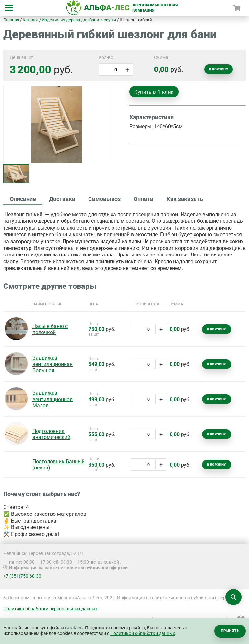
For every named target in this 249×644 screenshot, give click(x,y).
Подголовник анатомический (51, 434)
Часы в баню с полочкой (50, 329)
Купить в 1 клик (154, 92)
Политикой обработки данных (143, 633)
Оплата (143, 199)
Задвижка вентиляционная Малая (53, 399)
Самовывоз (104, 199)
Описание (23, 199)
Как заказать (185, 199)
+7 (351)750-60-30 (22, 576)
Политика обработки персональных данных (50, 609)
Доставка (62, 199)
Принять (230, 631)
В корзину (219, 69)
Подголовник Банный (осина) (59, 465)
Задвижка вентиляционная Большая (53, 364)
